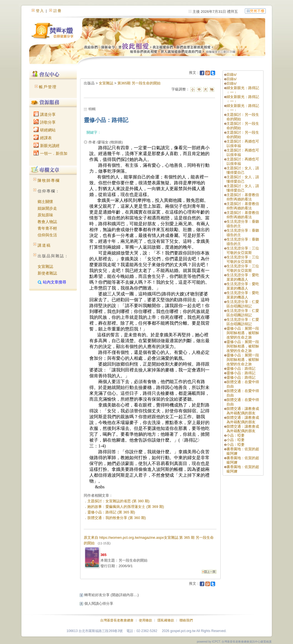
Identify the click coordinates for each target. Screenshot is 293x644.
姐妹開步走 (47, 208)
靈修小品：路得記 (241, 368)
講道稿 (44, 245)
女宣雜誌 (45, 266)
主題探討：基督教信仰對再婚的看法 (243, 197)
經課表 (43, 138)
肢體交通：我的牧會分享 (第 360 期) (117, 518)
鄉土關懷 (45, 202)
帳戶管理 (48, 87)
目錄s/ (232, 74)
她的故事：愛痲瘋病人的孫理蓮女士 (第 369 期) (126, 507)
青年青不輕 (47, 228)
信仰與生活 (47, 235)
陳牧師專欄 (49, 180)
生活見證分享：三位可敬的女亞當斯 (243, 250)
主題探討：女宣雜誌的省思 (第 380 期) (118, 501)
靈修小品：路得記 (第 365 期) (111, 512)
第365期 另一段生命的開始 (139, 83)
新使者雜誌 (47, 273)
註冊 (58, 11)
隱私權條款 (166, 620)
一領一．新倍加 (50, 153)
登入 (40, 11)
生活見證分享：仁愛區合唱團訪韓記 (243, 304)
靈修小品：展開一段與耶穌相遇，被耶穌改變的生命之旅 (243, 333)
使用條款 (146, 620)
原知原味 (45, 215)
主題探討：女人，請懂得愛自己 (243, 170)
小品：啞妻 (236, 435)
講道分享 (45, 114)
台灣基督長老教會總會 (117, 620)
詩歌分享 (45, 122)
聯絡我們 (186, 620)
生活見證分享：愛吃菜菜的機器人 (243, 277)
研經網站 (45, 130)
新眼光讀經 (46, 146)
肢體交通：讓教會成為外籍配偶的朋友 (243, 411)
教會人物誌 (47, 222)
